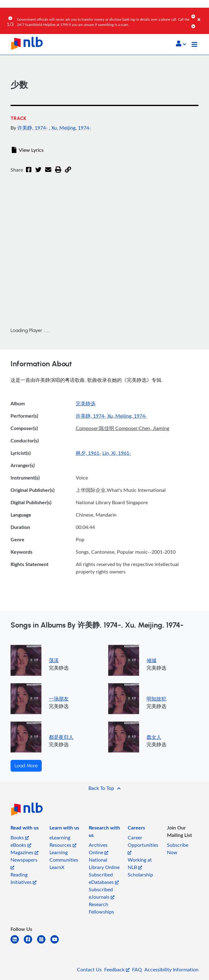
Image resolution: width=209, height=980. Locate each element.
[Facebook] (29, 173)
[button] (181, 44)
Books (20, 837)
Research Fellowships (101, 908)
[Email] (48, 173)
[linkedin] (17, 943)
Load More (26, 766)
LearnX (57, 867)
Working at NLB (140, 863)
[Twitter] (38, 173)
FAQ (137, 969)
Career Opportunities (143, 844)
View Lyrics (28, 150)
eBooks (21, 845)
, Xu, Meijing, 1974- (70, 128)
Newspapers (24, 863)
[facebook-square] (30, 943)
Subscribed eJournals (102, 893)
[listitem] (25, 829)
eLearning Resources (63, 841)
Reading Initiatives (23, 878)
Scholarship (140, 875)
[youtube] (57, 943)
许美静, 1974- (33, 128)
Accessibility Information (171, 969)
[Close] (202, 15)
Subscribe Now (178, 849)
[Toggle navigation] (194, 45)
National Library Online (104, 863)
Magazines (24, 852)
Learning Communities (64, 856)
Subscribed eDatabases (104, 878)
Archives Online (98, 849)
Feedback (117, 969)
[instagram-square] (44, 943)
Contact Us (89, 969)
